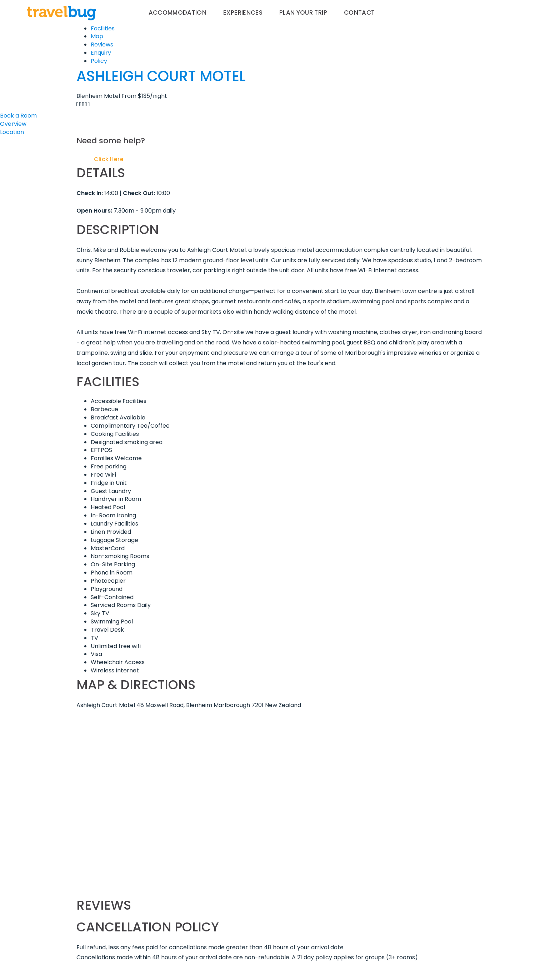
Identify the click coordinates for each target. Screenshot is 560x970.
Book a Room (18, 116)
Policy (99, 61)
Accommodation (178, 13)
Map (97, 36)
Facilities (103, 28)
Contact (359, 13)
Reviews (102, 44)
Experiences (243, 13)
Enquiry (101, 53)
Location (12, 132)
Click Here (109, 159)
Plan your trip (303, 13)
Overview (13, 124)
